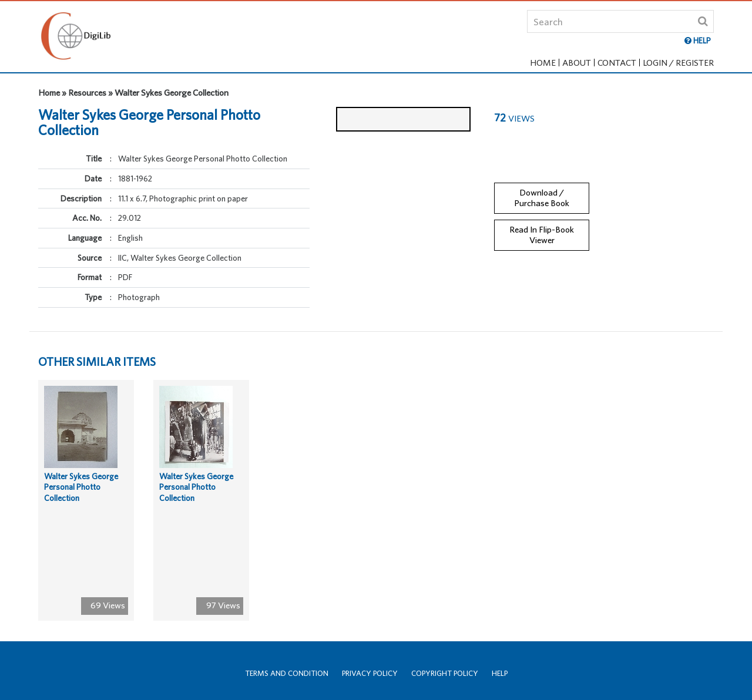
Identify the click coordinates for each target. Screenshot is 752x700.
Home (543, 63)
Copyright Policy (445, 673)
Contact (617, 63)
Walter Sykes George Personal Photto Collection (81, 495)
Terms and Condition (287, 673)
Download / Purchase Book (542, 190)
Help (500, 673)
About (577, 63)
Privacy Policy (370, 673)
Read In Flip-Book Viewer (542, 227)
